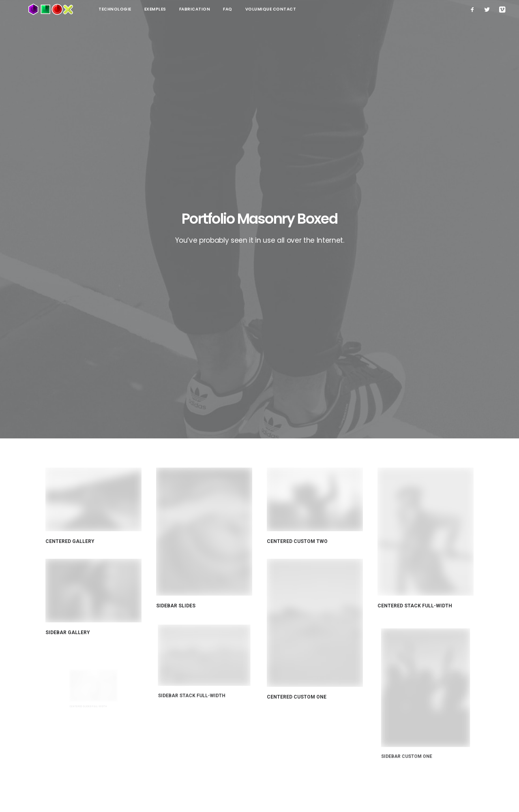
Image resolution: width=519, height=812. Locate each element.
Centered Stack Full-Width (417, 312)
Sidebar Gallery (80, 335)
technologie (86, 9)
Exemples (126, 9)
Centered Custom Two (298, 260)
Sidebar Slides (176, 323)
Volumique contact (242, 9)
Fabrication (166, 9)
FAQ (198, 9)
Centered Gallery (70, 260)
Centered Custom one (305, 384)
